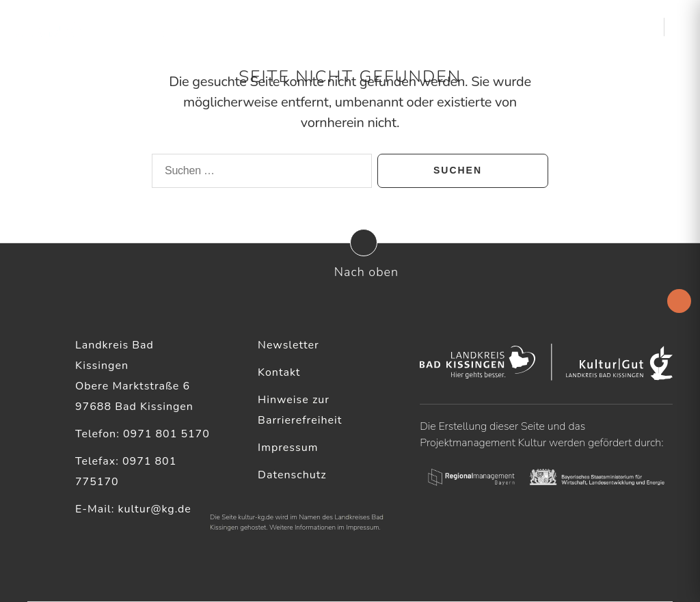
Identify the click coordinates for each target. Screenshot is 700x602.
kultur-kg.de (256, 517)
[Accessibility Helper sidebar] (679, 301)
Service (510, 27)
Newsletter (288, 345)
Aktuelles (335, 27)
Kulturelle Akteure (426, 27)
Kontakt (279, 372)
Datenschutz (292, 475)
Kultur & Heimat (590, 27)
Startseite (279, 27)
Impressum (288, 448)
